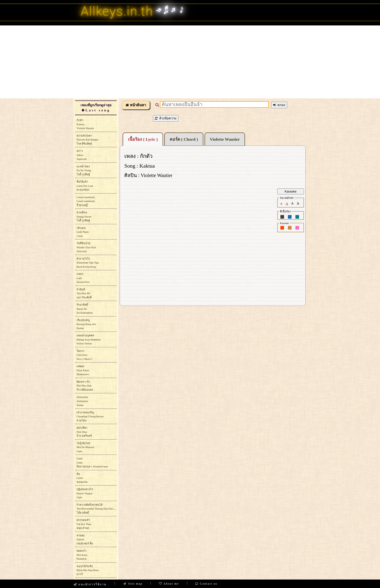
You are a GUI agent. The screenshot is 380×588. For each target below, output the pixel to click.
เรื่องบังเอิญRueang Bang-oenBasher (86, 324)
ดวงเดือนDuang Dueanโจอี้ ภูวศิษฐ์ (84, 216)
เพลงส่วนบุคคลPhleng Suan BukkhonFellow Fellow (88, 339)
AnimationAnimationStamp (82, 401)
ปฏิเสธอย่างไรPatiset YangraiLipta (85, 493)
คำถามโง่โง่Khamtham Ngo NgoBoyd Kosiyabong (88, 263)
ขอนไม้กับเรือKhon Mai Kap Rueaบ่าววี (88, 570)
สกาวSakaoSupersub (82, 155)
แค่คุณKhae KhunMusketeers (83, 370)
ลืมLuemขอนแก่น (82, 478)
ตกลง (279, 105)
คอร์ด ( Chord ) (184, 139)
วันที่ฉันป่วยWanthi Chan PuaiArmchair (86, 247)
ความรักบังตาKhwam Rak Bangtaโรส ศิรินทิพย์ (87, 140)
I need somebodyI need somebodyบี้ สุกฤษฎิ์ (86, 201)
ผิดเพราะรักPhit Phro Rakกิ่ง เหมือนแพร (85, 386)
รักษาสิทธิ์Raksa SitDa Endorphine (85, 309)
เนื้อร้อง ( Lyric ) (143, 139)
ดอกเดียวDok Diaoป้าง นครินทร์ (84, 432)
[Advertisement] (190, 62)
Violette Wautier (225, 139)
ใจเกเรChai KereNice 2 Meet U (84, 355)
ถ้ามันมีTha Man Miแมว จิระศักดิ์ (84, 293)
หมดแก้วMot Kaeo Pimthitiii (82, 555)
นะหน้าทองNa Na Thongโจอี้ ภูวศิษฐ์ (84, 170)
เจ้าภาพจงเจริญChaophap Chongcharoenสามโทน (90, 416)
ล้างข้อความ (166, 118)
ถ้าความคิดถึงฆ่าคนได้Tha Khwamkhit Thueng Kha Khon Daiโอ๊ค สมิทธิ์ (98, 509)
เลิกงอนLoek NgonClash (83, 232)
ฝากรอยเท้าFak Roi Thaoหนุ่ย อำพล (84, 524)
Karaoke (291, 191)
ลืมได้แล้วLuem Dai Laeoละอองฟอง (85, 186)
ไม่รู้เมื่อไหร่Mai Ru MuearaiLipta (85, 447)
